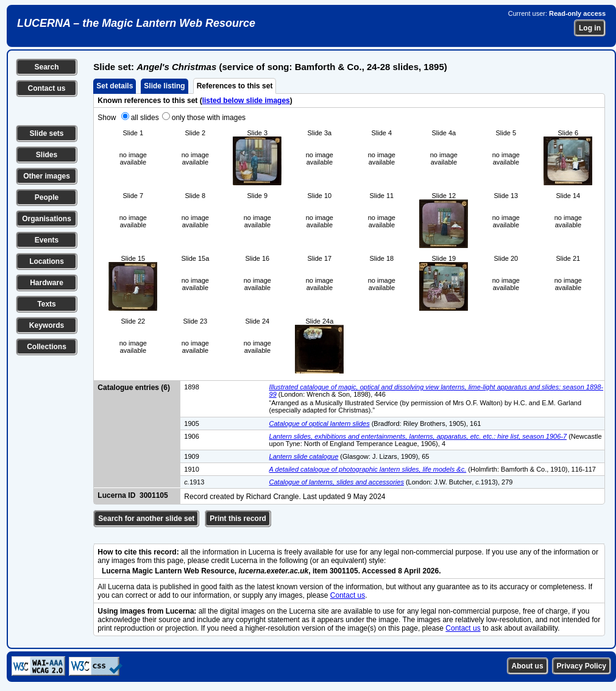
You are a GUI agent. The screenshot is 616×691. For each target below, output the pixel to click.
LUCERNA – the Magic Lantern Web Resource (136, 23)
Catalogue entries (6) (134, 388)
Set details (115, 86)
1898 (191, 387)
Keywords (47, 325)
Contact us (46, 88)
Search (46, 67)
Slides (47, 155)
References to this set (235, 86)
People (47, 197)
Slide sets (46, 133)
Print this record (238, 519)
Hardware (47, 283)
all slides (145, 118)
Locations (47, 261)
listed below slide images (246, 101)
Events (47, 240)
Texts (46, 304)
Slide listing (164, 86)
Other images (47, 176)
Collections (47, 347)
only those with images (209, 118)
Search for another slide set (146, 519)
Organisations (47, 219)
